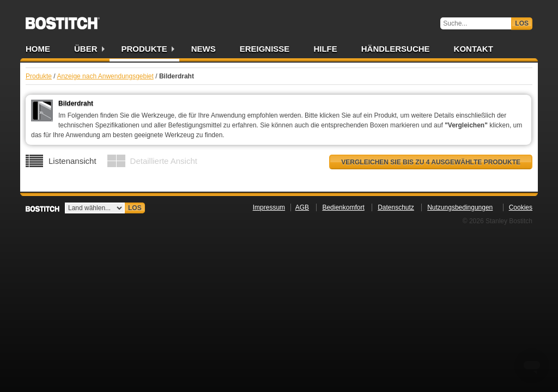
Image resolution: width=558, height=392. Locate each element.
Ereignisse (265, 49)
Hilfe (325, 49)
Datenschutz (396, 207)
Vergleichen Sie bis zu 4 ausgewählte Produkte (431, 162)
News (204, 49)
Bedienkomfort (343, 207)
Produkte (144, 49)
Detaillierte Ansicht (164, 161)
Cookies (521, 207)
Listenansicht (72, 161)
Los (522, 23)
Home (38, 49)
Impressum (269, 207)
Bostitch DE (63, 20)
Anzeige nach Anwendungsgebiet (105, 76)
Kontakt (474, 49)
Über (86, 49)
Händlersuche (396, 49)
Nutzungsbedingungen (460, 207)
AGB (302, 207)
